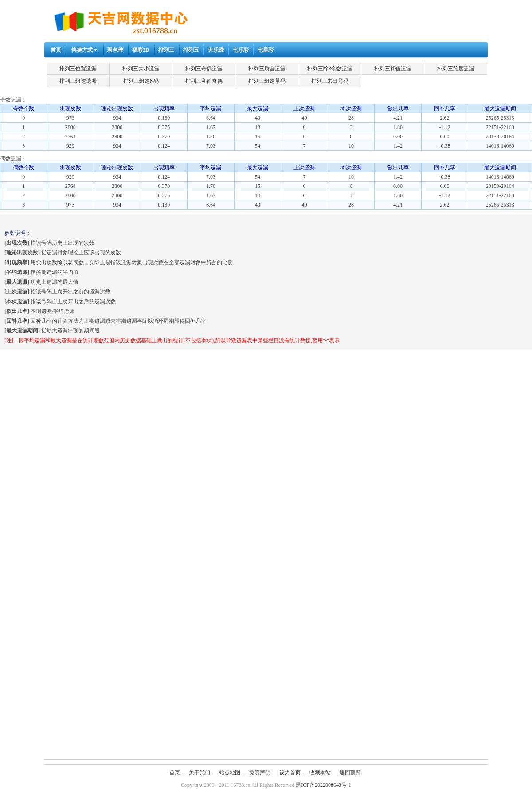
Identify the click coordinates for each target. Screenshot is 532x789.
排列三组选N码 (141, 81)
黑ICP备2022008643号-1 (323, 785)
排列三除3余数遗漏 (330, 69)
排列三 (166, 50)
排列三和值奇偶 (204, 81)
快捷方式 (82, 50)
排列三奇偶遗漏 (204, 69)
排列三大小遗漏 (141, 69)
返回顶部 (350, 773)
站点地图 (230, 773)
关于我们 (199, 773)
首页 (56, 50)
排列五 (191, 50)
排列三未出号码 (330, 81)
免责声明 (260, 773)
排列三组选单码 (267, 81)
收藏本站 (320, 773)
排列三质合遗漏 (267, 69)
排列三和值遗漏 (393, 69)
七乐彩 (241, 50)
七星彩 (266, 50)
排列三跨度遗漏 (456, 69)
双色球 (115, 50)
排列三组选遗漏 (78, 81)
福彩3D (141, 50)
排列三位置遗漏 (78, 69)
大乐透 (216, 50)
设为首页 (290, 773)
